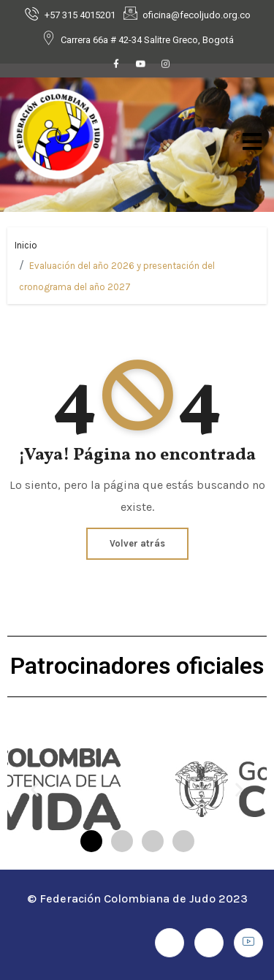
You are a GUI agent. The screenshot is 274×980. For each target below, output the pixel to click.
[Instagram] (166, 66)
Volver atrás (137, 543)
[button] (35, 790)
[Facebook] (116, 66)
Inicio (26, 245)
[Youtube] (141, 66)
